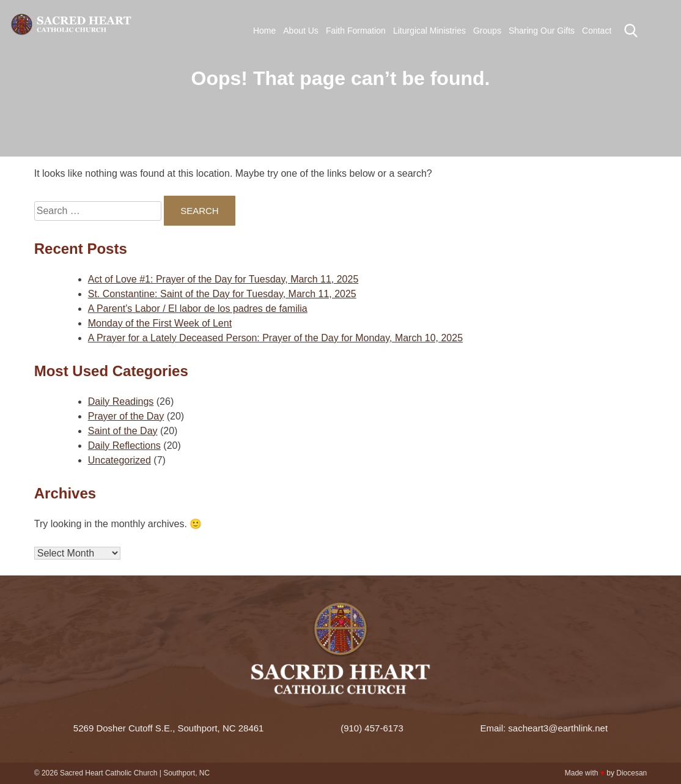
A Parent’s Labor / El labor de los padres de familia (198, 309)
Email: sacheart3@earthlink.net (544, 728)
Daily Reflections (124, 446)
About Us (301, 31)
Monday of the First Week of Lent (160, 323)
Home (264, 31)
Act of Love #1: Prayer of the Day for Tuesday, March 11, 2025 (223, 279)
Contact (597, 31)
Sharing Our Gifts (542, 31)
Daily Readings (121, 401)
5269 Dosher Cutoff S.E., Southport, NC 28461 (169, 728)
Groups (487, 31)
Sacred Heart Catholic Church (109, 773)
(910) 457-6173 (372, 728)
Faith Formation (356, 31)
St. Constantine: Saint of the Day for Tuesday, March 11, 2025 (222, 294)
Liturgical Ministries (429, 31)
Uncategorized (120, 460)
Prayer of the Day (126, 416)
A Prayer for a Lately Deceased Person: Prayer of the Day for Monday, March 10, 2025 (275, 338)
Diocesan (631, 773)
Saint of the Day (123, 431)
